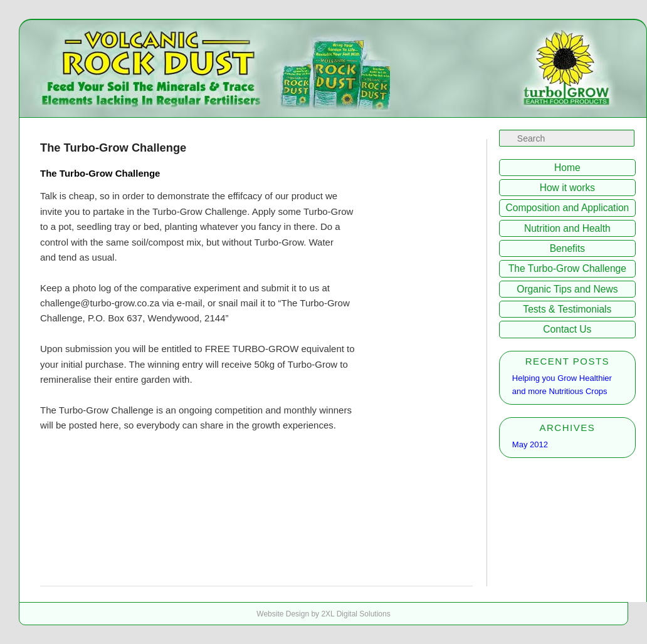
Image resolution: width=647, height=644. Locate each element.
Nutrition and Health (567, 228)
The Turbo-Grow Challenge (567, 268)
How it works (567, 188)
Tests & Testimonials (567, 309)
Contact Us (567, 329)
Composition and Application (567, 208)
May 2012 (530, 444)
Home (567, 168)
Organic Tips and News (567, 289)
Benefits (567, 248)
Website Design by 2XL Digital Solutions (323, 614)
